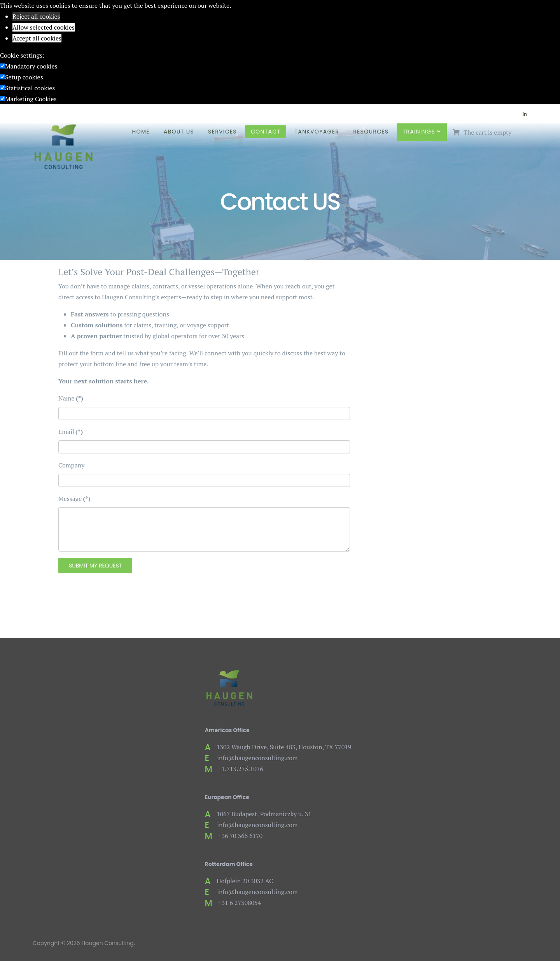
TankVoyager (317, 132)
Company (71, 465)
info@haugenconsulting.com (257, 758)
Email (71, 432)
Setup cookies (24, 77)
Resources (371, 132)
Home (141, 132)
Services (222, 132)
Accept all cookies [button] (37, 38)
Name (71, 398)
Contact (266, 132)
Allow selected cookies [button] (44, 27)
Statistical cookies (30, 88)
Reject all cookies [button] (36, 16)
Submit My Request (95, 566)
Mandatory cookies (31, 66)
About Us (179, 132)
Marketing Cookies (31, 99)
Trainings (419, 132)
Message (74, 499)
